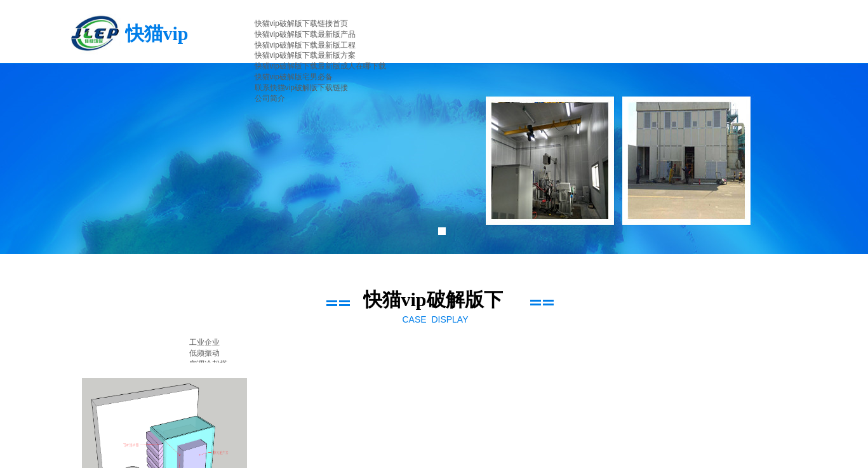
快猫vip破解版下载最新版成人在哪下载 (320, 66)
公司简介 (270, 98)
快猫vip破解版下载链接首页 (301, 23)
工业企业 (204, 342)
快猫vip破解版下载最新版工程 (305, 45)
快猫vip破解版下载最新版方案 (305, 55)
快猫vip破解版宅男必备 (294, 77)
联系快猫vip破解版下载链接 (301, 88)
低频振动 (204, 353)
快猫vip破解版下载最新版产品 (305, 34)
